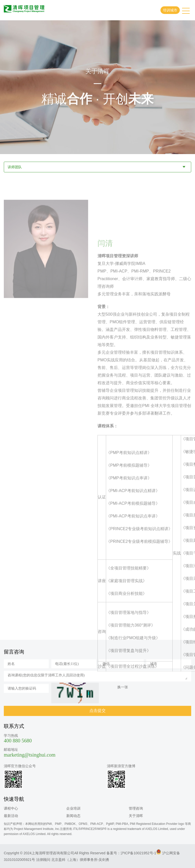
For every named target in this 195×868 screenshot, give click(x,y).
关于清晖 (136, 816)
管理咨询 (136, 808)
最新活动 (11, 816)
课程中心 (11, 808)
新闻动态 (73, 816)
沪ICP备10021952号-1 (138, 853)
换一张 (123, 687)
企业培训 (73, 808)
